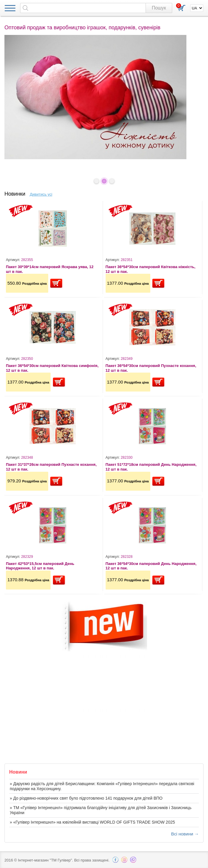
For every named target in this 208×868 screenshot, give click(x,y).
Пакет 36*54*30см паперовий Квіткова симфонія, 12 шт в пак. (52, 368)
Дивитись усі (41, 194)
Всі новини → (185, 834)
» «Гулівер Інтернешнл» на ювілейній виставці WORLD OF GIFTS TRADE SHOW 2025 (92, 822)
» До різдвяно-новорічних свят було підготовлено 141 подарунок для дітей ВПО (86, 798)
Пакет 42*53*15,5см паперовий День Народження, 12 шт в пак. (40, 566)
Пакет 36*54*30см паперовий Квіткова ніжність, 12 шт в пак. (151, 269)
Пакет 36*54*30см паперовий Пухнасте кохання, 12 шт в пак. (151, 368)
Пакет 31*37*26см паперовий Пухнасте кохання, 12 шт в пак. (51, 467)
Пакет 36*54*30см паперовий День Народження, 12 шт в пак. (151, 566)
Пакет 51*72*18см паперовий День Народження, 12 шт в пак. (151, 467)
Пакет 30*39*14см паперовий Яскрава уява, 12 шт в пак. (50, 269)
